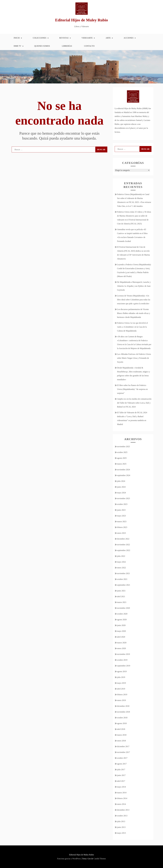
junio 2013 (121, 827)
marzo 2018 (122, 735)
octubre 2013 (122, 816)
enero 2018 (122, 741)
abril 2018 (121, 729)
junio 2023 (121, 510)
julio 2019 (121, 677)
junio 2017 (121, 775)
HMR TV (18, 46)
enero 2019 (122, 700)
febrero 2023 (122, 527)
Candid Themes (100, 859)
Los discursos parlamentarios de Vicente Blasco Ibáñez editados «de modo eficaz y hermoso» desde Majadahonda (134, 313)
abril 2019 (121, 689)
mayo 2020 (122, 631)
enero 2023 (122, 533)
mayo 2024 (122, 493)
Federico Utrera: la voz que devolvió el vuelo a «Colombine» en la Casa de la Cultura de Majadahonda (133, 327)
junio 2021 (121, 591)
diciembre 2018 (123, 706)
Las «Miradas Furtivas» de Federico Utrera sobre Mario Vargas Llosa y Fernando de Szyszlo (134, 358)
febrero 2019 (122, 695)
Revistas (64, 38)
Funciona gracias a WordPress (69, 859)
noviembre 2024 (124, 470)
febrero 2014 (122, 798)
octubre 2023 (122, 504)
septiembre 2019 (124, 666)
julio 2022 (121, 556)
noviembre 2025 (124, 447)
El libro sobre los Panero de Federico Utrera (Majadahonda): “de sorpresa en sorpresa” (132, 389)
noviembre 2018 (124, 712)
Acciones (129, 38)
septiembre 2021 (124, 585)
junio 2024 (121, 487)
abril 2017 (121, 781)
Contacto (89, 46)
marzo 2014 (122, 793)
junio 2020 (121, 625)
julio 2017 (121, 770)
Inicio (17, 38)
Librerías (67, 46)
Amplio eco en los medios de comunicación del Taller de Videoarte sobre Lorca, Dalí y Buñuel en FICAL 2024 (134, 403)
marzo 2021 (122, 602)
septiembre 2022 (124, 550)
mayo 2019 (122, 683)
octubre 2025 (122, 452)
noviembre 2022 (124, 545)
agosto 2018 (122, 723)
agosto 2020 (122, 620)
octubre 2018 (122, 718)
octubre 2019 (122, 660)
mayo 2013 (122, 833)
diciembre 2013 (123, 810)
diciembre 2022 (123, 539)
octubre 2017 (122, 758)
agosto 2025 (122, 458)
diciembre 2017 (123, 746)
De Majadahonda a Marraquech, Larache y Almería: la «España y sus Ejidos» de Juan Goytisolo (134, 286)
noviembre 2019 (124, 654)
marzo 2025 (122, 464)
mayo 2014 (122, 787)
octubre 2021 (122, 579)
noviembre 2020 (124, 608)
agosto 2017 (122, 764)
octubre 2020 (122, 614)
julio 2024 (121, 481)
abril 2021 (121, 596)
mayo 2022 (122, 562)
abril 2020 (121, 637)
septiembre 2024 (124, 475)
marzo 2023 (122, 521)
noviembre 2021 (124, 573)
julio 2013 (121, 821)
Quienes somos (42, 46)
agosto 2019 (122, 671)
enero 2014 (122, 804)
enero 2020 (122, 648)
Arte (108, 38)
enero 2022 (122, 568)
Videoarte (87, 38)
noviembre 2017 (124, 752)
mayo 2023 (122, 516)
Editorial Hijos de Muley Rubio (81, 20)
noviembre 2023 (124, 498)
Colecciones (39, 38)
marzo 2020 (122, 643)
